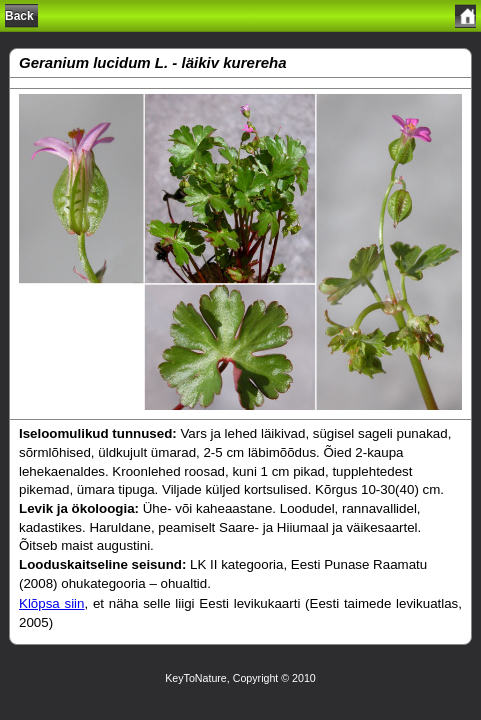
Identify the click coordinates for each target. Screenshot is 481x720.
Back (19, 16)
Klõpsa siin (52, 603)
